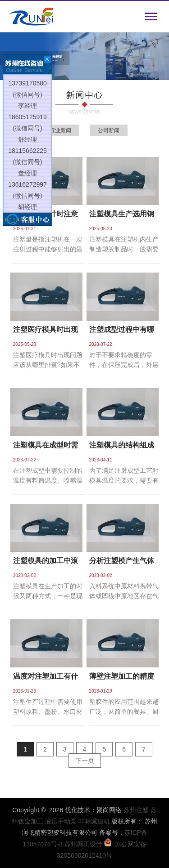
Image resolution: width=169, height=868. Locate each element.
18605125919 (27, 119)
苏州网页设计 (83, 844)
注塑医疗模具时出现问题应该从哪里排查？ (46, 332)
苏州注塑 (136, 810)
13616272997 (27, 187)
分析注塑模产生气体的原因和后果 (122, 563)
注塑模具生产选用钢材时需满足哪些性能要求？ (122, 217)
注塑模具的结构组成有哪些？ (122, 448)
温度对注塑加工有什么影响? (46, 679)
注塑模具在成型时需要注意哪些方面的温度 (46, 448)
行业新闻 (60, 130)
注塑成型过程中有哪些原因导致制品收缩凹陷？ (122, 332)
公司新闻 (109, 130)
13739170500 (27, 85)
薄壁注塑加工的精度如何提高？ (122, 679)
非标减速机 (94, 821)
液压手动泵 (61, 821)
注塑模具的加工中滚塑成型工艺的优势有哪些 (46, 563)
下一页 (85, 761)
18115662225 (27, 153)
